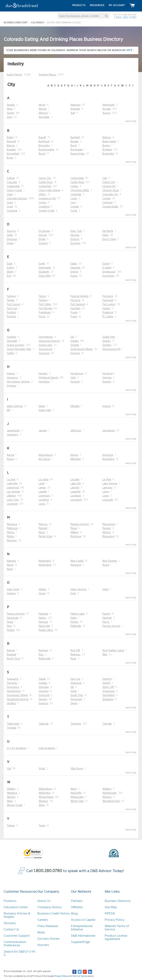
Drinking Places (47, 75)
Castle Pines (46, 182)
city (130, 50)
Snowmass (109, 691)
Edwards (76, 268)
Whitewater (77, 797)
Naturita (11, 561)
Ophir (106, 589)
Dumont (43, 243)
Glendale (12, 341)
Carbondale (77, 178)
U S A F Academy (17, 748)
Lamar (42, 488)
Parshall (107, 618)
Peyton (74, 622)
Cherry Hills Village (49, 190)
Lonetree (44, 500)
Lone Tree (13, 500)
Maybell (43, 528)
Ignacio (107, 406)
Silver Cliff (108, 687)
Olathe (42, 589)
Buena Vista (77, 154)
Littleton (11, 496)
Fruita (74, 317)
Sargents (12, 683)
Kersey (74, 455)
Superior (44, 703)
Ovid (73, 594)
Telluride (44, 724)
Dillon (106, 235)
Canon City (45, 178)
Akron (42, 105)
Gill (72, 337)
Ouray (42, 594)
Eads (10, 264)
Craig (10, 207)
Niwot (10, 565)
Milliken (75, 532)
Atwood (43, 113)
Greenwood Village (82, 349)
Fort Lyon (12, 309)
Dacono (11, 231)
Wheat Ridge (46, 797)
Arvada (107, 109)
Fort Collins (45, 304)
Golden (75, 341)
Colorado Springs (17, 199)
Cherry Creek (15, 190)
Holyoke (107, 378)
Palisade (43, 614)
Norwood (76, 565)
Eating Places (15, 75)
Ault (73, 113)
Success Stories (48, 939)
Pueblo (11, 630)
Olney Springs (78, 589)
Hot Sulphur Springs (18, 382)
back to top (131, 121)
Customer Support (17, 936)
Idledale (75, 406)
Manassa (12, 524)
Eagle (42, 264)
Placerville (44, 626)
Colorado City (110, 195)
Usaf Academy (47, 748)
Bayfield (75, 138)
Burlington (108, 154)
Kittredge (76, 459)
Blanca (11, 146)
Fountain (75, 309)
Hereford (108, 374)
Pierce (106, 622)
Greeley (107, 345)
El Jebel (107, 268)
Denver (43, 235)
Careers (43, 920)
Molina (11, 537)
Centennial (45, 186)
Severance (13, 687)
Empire (74, 272)
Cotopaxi (108, 203)
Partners (77, 901)
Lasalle (43, 492)
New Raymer (110, 561)
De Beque (44, 231)
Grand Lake (45, 345)
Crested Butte (110, 207)
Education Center (16, 907)
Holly (73, 378)
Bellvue (107, 138)
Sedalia (43, 683)
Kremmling (108, 459)
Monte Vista (45, 537)
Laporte (75, 488)
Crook (74, 211)
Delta (10, 235)
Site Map (111, 907)
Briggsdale (77, 150)
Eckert (106, 264)
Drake (10, 243)
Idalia (42, 406)
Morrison (12, 541)
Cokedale (76, 195)
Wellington (45, 793)
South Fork (77, 695)
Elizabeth (44, 272)
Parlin (74, 618)
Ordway (11, 594)
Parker (42, 618)
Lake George (110, 484)
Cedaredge (13, 186)
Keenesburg (46, 455)
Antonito (75, 109)
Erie (9, 276)
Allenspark (109, 105)
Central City (109, 186)
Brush (42, 154)
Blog (74, 913)
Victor (42, 769)
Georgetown (46, 337)
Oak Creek (13, 589)
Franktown (45, 313)
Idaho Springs (15, 406)
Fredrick (11, 317)
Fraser (74, 313)
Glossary (10, 923)
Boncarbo (44, 146)
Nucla (106, 565)
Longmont (76, 500)
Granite (75, 345)
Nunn (10, 569)
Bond (73, 146)
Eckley (11, 268)
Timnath (107, 724)
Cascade (12, 182)
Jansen (43, 431)
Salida (42, 679)
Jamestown (13, 431)
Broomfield (13, 154)
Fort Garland (78, 304)
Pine (9, 626)
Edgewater (45, 268)
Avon (10, 117)
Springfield (109, 695)
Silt (72, 687)
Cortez (42, 203)
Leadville (76, 492)
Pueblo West (46, 630)
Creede (75, 207)
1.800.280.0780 (48, 871)
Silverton (44, 691)
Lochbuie (76, 496)
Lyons (42, 504)
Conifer (107, 199)
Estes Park (45, 276)
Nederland (45, 561)
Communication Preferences (15, 944)
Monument (108, 537)
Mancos (43, 524)
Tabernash (13, 724)
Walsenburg (46, 789)
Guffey (11, 353)
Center (74, 186)
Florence (75, 300)
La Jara (11, 480)
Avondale (44, 117)
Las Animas (13, 492)
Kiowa (10, 459)
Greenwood (45, 349)
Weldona (12, 793)
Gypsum (75, 353)
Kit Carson (45, 459)
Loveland (12, 504)
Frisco (42, 317)
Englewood (109, 272)
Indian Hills (45, 410)
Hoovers (43, 945)
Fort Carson (14, 304)
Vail (9, 769)
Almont (43, 109)
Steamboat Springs (18, 699)
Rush (73, 659)
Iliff (9, 410)
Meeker (107, 528)
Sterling (43, 699)
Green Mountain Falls (19, 349)
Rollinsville (45, 659)
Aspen (11, 113)
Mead (74, 528)
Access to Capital (83, 920)
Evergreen (108, 276)
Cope (10, 203)
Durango (75, 243)
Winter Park (77, 801)
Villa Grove (77, 769)
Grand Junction (16, 345)
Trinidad (12, 728)
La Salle (75, 480)
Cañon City (109, 182)
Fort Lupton (109, 304)
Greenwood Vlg (111, 349)
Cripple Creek (47, 211)
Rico (41, 655)
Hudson (107, 382)
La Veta (107, 480)
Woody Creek (15, 805)
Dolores (75, 239)
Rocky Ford (13, 659)
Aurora (106, 113)
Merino (11, 532)
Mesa (42, 532)
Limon (106, 492)
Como (74, 199)
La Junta (44, 480)
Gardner (12, 337)
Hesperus (12, 378)
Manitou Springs (80, 524)
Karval (10, 455)
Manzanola (109, 524)
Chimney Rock (111, 190)
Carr (105, 178)
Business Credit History (54, 913)
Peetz (10, 622)
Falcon (42, 296)
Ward (73, 789)
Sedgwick (76, 683)
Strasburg (108, 699)
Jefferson (76, 431)
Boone (106, 146)
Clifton (42, 195)
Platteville (76, 626)
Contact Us (11, 929)
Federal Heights (80, 296)
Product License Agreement (116, 937)
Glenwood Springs (49, 341)
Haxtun (11, 374)
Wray (42, 805)
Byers (10, 158)
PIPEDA (110, 913)
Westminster (110, 793)
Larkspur (108, 488)
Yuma (42, 826)
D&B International (83, 936)
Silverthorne (14, 691)
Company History (50, 907)
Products (10, 901)
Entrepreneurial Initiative (82, 928)
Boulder (11, 150)
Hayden (43, 374)
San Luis (75, 679)
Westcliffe (76, 793)
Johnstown (109, 431)
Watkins (107, 789)
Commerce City (47, 199)
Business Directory (118, 901)
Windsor (43, 801)
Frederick (108, 313)
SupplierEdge (81, 942)
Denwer (75, 235)
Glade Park (109, 337)
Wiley (10, 801)
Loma (106, 496)
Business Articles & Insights (17, 915)
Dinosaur (12, 239)
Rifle (105, 655)
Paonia (106, 614)
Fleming (43, 300)
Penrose (43, 622)
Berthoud (44, 142)
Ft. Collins (108, 317)
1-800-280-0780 (125, 17)
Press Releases (48, 926)
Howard (75, 382)
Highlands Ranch (48, 378)
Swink (74, 703)
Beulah (75, 142)
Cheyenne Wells (80, 190)
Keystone (108, 455)
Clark (10, 195)
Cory (73, 203)
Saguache (13, 679)
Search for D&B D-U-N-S (20, 953)
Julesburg (12, 435)
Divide (42, 239)
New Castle (77, 561)
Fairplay (11, 296)
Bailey (10, 138)
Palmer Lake (77, 614)
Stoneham (76, 699)
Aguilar (11, 105)
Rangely (43, 651)
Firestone (108, 296)
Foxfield (11, 313)
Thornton (76, 724)
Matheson (12, 528)
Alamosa (75, 105)
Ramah (11, 651)
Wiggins (107, 797)
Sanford (107, 679)
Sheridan (44, 687)
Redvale (12, 655)
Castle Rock (77, 182)
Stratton (11, 703)
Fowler (106, 309)
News (41, 932)
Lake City (76, 484)
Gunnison (44, 353)
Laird (42, 484)
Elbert (10, 272)
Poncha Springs (111, 626)
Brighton (107, 150)
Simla (73, 691)
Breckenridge (46, 150)
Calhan (11, 178)
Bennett (11, 142)
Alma (10, 109)
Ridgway (75, 655)
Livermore (44, 496)
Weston (11, 797)
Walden (11, 789)
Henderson (77, 374)
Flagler (11, 300)
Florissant (108, 300)
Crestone (12, 211)
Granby (107, 341)
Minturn (107, 532)
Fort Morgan (46, 309)
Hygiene (12, 386)
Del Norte (108, 231)
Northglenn (45, 565)
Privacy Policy (115, 920)
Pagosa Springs (16, 614)
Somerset (44, 695)
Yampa (11, 826)
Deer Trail (76, 231)
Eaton (74, 264)
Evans (74, 276)
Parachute (13, 618)
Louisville (108, 500)
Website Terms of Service (117, 928)
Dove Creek (109, 239)
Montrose (76, 537)
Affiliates (77, 907)
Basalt (42, 138)
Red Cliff (75, 651)
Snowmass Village (17, 695)
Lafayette (12, 484)
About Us (44, 901)
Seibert (106, 683)
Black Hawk (109, 142)
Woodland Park (111, 801)
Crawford (44, 207)
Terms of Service (80, 976)
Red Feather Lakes (113, 651)
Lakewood (13, 488)
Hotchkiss (44, 382)
